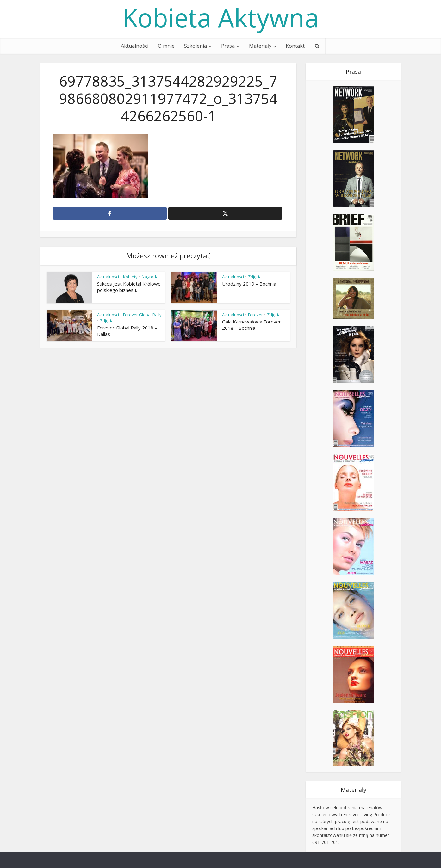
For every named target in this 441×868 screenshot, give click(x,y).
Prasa (228, 46)
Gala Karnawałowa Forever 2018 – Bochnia (252, 325)
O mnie (166, 46)
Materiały (260, 46)
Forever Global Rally (142, 315)
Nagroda (150, 277)
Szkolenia (196, 46)
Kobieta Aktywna (220, 17)
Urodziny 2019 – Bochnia (249, 284)
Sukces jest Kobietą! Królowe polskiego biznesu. (129, 287)
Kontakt (295, 46)
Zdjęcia (255, 277)
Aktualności (135, 46)
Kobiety (130, 277)
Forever (255, 315)
